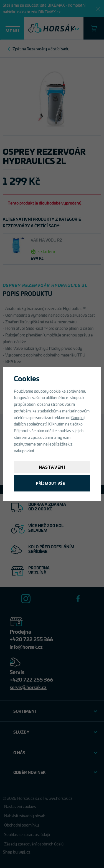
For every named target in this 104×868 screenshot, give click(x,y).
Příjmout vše (51, 483)
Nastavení (52, 467)
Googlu (77, 417)
